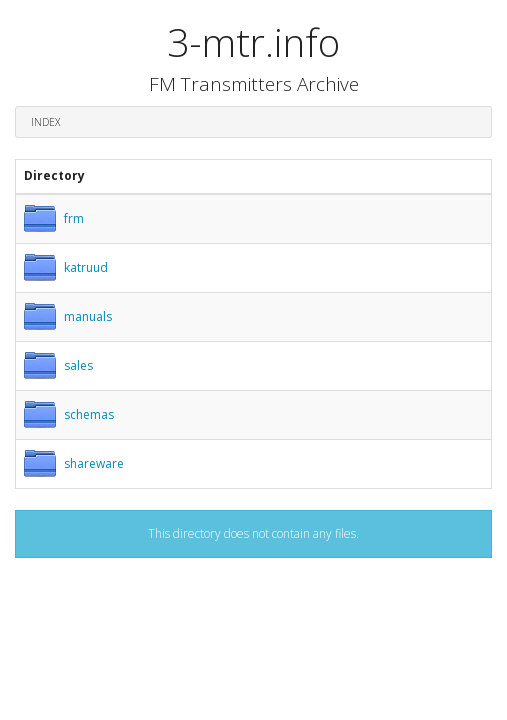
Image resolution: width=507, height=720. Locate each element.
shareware (94, 463)
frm (74, 218)
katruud (86, 267)
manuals (88, 316)
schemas (89, 414)
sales (78, 365)
